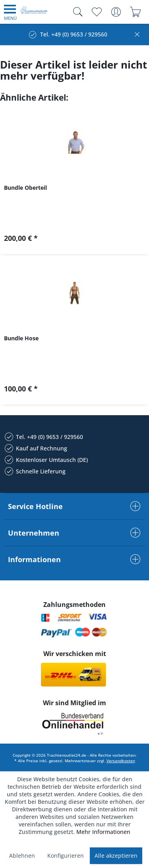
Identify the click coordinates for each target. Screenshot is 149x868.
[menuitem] (10, 12)
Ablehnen (22, 856)
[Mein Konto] (116, 12)
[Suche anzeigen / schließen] (76, 12)
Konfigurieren (66, 856)
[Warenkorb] (135, 12)
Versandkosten (121, 761)
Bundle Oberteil (25, 188)
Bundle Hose (21, 338)
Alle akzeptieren (116, 856)
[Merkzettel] (96, 12)
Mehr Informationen (103, 832)
